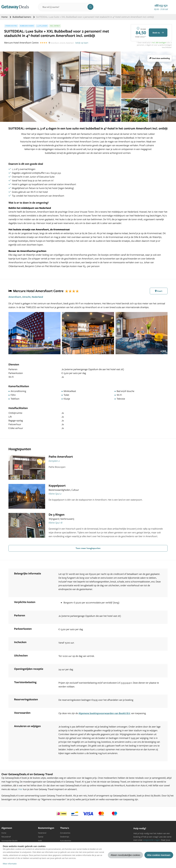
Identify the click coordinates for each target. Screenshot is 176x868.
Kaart (159, 291)
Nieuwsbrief (6, 837)
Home (5, 17)
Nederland (42, 833)
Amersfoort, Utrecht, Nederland (26, 297)
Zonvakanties (65, 833)
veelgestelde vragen (151, 840)
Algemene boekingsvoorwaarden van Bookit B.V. (104, 713)
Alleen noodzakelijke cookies (125, 855)
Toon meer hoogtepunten (88, 548)
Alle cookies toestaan (159, 855)
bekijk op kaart (82, 43)
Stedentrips (65, 837)
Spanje (41, 837)
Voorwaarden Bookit (9, 841)
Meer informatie (10, 864)
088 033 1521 (161, 5)
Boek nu (158, 33)
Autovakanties (66, 841)
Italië (40, 841)
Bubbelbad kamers (22, 17)
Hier (20, 789)
